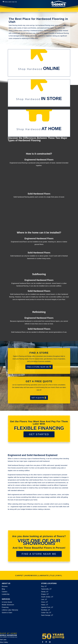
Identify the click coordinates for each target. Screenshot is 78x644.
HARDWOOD (31, 576)
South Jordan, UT (47, 597)
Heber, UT (45, 605)
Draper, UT (45, 594)
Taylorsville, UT (46, 589)
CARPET (19, 576)
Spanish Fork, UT (47, 607)
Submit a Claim (7, 613)
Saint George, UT (47, 615)
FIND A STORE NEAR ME (38, 367)
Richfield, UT (46, 610)
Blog (3, 589)
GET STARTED (39, 434)
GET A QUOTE (38, 398)
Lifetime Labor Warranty (10, 610)
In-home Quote (7, 602)
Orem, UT (45, 602)
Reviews (5, 586)
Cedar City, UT (46, 613)
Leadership (6, 594)
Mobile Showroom (8, 605)
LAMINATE (44, 576)
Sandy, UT (45, 592)
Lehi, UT (44, 599)
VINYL (59, 576)
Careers (5, 592)
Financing (5, 607)
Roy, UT (44, 586)
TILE (52, 576)
